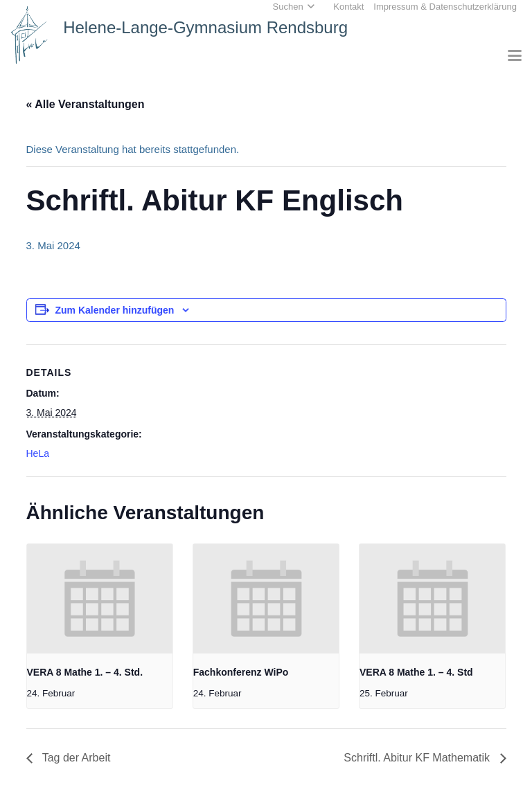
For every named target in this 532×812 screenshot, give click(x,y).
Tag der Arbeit (75, 758)
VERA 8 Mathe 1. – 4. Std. (85, 672)
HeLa (38, 453)
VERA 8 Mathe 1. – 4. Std (416, 672)
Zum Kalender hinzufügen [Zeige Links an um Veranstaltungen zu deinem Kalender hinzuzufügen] (115, 310)
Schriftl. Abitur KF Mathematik (418, 758)
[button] (515, 55)
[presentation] (100, 599)
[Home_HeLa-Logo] (29, 35)
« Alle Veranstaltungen (86, 104)
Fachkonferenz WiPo (241, 672)
